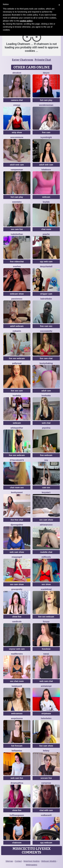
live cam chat (46, 358)
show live (17, 617)
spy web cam (46, 262)
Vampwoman (17, 170)
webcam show (17, 294)
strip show (17, 132)
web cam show (17, 552)
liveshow (46, 649)
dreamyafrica (17, 783)
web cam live (17, 778)
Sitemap (9, 861)
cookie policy (26, 21)
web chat (46, 423)
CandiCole (17, 622)
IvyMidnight (46, 137)
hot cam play (46, 100)
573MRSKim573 (17, 460)
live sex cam (17, 391)
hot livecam (17, 746)
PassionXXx (17, 299)
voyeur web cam (17, 649)
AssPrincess (17, 718)
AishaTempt (46, 686)
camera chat (17, 100)
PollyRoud (17, 363)
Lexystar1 (46, 492)
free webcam (46, 455)
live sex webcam (17, 358)
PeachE (46, 234)
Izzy (46, 460)
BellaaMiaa (17, 751)
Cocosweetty (46, 331)
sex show (46, 584)
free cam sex (46, 326)
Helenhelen (46, 718)
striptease (46, 713)
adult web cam (17, 165)
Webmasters (31, 865)
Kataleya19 (17, 686)
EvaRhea (17, 266)
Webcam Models (49, 861)
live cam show (46, 746)
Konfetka (17, 396)
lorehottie (46, 396)
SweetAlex (17, 202)
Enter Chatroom (23, 60)
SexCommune (17, 137)
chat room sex (17, 488)
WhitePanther (17, 428)
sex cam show (46, 520)
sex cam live (17, 229)
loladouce (46, 170)
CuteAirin (17, 331)
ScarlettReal (46, 589)
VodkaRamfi (46, 815)
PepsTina (46, 428)
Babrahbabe (46, 299)
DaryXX (46, 73)
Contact (18, 861)
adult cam (46, 391)
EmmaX (17, 105)
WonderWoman (46, 105)
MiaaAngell (17, 557)
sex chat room (17, 681)
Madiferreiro (17, 654)
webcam (46, 197)
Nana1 (46, 654)
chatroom (17, 843)
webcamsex (17, 713)
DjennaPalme (17, 525)
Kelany (46, 751)
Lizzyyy (46, 622)
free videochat (17, 262)
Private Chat (43, 60)
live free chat (17, 520)
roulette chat (46, 552)
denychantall (46, 266)
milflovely (46, 557)
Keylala (46, 202)
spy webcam (46, 843)
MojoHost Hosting (31, 861)
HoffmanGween (17, 815)
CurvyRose (46, 783)
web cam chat (46, 681)
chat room (46, 229)
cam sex (46, 488)
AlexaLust (17, 73)
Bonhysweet (17, 492)
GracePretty (17, 589)
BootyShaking (46, 363)
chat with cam (46, 810)
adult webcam (17, 326)
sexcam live (46, 778)
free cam (46, 132)
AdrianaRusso (46, 525)
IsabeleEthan (17, 234)
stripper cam (46, 294)
